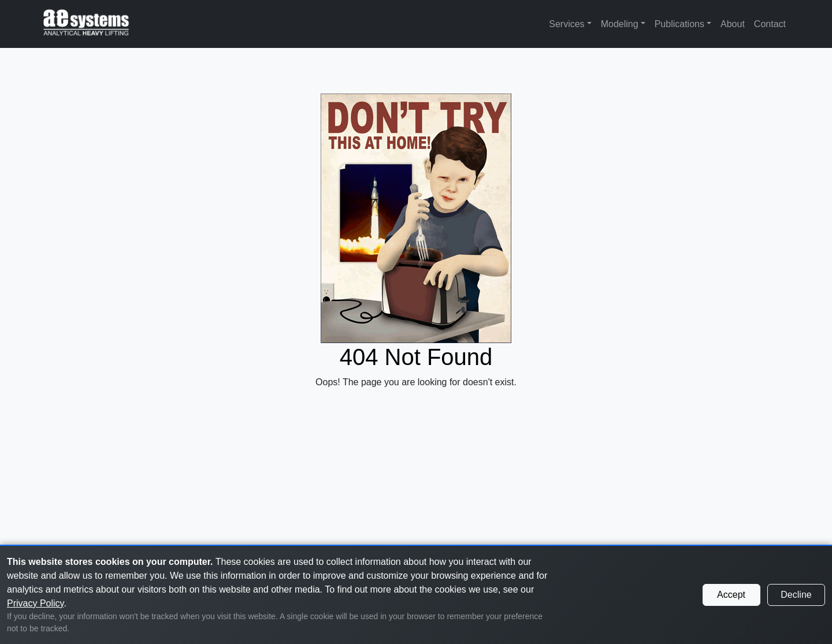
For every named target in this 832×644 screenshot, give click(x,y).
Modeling (620, 24)
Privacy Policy (35, 603)
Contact (770, 24)
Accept (731, 595)
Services (567, 24)
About (733, 24)
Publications (679, 24)
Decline (796, 595)
